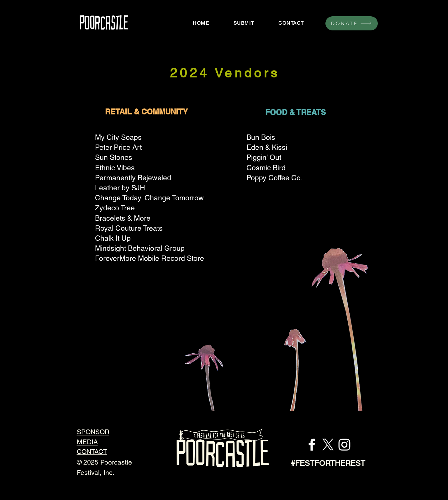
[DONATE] (352, 23)
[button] (244, 23)
